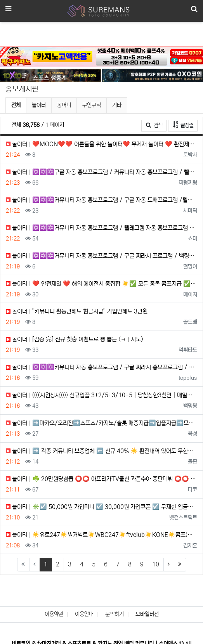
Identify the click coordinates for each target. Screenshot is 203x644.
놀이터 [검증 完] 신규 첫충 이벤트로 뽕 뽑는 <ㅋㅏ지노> (75, 339)
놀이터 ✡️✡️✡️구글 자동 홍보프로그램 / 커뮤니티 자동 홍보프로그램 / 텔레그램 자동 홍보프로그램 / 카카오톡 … (101, 172)
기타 (117, 105)
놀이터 (39, 105)
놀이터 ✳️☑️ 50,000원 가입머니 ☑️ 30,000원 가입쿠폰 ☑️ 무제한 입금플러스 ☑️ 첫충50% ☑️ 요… (101, 507)
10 (156, 564)
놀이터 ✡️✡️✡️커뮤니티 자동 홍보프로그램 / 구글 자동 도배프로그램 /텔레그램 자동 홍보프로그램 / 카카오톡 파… (101, 200)
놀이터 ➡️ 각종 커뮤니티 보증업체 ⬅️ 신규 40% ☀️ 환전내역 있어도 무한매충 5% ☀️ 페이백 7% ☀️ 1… (101, 451)
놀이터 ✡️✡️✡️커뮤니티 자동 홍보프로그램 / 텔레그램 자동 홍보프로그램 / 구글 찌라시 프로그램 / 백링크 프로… (101, 228)
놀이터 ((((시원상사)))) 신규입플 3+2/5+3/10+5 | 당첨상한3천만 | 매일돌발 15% (101, 395)
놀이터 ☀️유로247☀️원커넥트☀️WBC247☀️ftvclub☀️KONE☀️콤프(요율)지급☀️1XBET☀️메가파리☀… (101, 535)
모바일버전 (147, 614)
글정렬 (185, 125)
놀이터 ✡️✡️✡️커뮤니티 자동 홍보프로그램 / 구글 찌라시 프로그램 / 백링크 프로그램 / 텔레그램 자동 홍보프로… (101, 256)
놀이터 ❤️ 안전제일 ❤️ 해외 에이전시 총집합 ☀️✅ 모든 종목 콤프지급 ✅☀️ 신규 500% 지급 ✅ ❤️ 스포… (101, 284)
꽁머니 (64, 105)
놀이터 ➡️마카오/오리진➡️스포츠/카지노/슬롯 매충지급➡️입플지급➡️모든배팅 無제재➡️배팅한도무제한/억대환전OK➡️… (101, 423)
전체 (16, 105)
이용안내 (84, 614)
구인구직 (92, 105)
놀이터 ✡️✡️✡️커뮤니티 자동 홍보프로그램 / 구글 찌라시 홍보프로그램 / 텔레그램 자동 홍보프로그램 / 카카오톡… (101, 367)
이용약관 (54, 614)
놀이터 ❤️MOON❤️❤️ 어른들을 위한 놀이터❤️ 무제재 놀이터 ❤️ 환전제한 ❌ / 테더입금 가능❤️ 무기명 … (101, 144)
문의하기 (115, 614)
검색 (154, 125)
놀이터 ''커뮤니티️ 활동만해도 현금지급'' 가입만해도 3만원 (77, 311)
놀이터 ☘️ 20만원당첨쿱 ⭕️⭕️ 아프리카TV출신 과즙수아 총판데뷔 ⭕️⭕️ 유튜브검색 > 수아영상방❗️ (101, 479)
